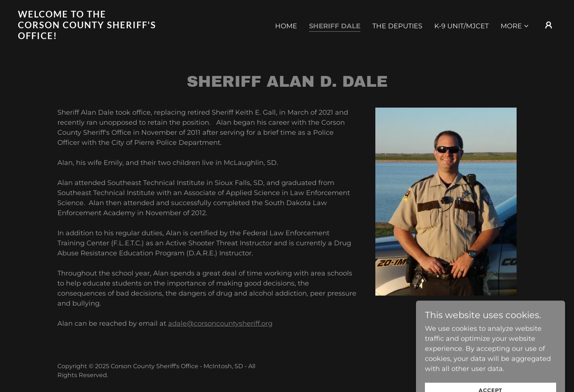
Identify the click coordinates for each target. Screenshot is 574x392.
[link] (93, 37)
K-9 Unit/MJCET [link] (461, 26)
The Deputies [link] (397, 26)
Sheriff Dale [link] (335, 26)
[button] (515, 26)
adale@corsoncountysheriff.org (220, 324)
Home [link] (286, 26)
